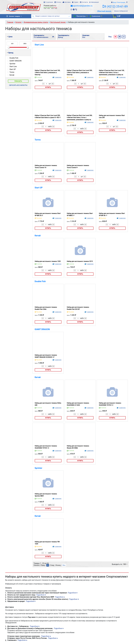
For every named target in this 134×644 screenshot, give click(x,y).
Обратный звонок (104, 11)
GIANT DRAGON (42, 329)
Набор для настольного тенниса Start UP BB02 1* (80, 214)
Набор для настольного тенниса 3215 (80, 261)
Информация (95, 2)
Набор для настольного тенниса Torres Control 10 (46, 166)
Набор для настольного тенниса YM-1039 (47, 543)
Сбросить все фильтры (18, 85)
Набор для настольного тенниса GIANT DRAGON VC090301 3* (46, 356)
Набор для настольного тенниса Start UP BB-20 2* (48, 214)
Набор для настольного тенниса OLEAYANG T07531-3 (110, 404)
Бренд (10, 53)
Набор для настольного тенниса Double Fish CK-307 (78, 308)
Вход (114, 2)
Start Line (39, 45)
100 (125, 564)
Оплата (59, 2)
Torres (38, 140)
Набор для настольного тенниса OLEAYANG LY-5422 (78, 404)
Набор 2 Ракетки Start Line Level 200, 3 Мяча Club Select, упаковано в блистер (80, 73)
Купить (48, 87)
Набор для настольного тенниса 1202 (48, 261)
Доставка (67, 2)
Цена (10, 37)
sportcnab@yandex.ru (83, 6)
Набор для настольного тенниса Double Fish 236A (46, 308)
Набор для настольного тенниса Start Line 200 (112, 116)
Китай (38, 236)
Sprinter (38, 468)
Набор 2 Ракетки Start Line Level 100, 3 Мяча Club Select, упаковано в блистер (47, 73)
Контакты (85, 2)
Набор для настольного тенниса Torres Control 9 (78, 166)
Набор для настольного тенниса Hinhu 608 (48, 404)
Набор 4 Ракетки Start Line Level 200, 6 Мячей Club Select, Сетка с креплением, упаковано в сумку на (80, 118)
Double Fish (40, 281)
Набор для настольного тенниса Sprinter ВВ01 (46, 495)
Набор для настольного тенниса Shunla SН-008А (78, 447)
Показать (18, 81)
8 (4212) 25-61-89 (116, 6)
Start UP (39, 188)
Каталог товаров (13, 16)
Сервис (76, 2)
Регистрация (121, 2)
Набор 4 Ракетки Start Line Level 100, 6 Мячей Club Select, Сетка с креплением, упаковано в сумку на (112, 73)
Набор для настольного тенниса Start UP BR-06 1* (112, 214)
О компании (49, 2)
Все (64, 565)
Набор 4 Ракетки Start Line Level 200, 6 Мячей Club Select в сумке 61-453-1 (48, 116)
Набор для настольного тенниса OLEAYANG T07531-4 (46, 447)
